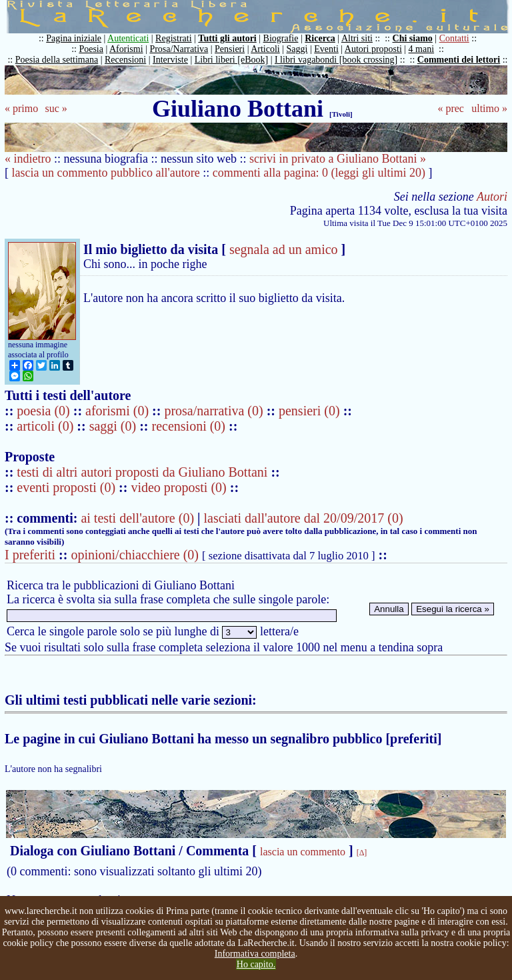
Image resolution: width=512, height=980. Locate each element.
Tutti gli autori (227, 38)
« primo (21, 108)
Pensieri (230, 49)
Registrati (173, 38)
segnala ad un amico (284, 249)
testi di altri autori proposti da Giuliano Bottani (142, 472)
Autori (492, 197)
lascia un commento (303, 852)
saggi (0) (115, 426)
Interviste (170, 60)
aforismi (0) (119, 411)
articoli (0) (47, 426)
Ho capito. (256, 964)
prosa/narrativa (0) (215, 411)
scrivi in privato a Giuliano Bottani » (338, 159)
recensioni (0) (189, 426)
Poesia (91, 49)
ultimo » (489, 108)
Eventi (326, 49)
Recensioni (125, 60)
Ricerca (320, 38)
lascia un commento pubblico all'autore (106, 173)
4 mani (422, 49)
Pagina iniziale (74, 38)
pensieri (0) (311, 411)
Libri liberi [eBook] (231, 60)
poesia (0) (45, 411)
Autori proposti (373, 49)
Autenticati (128, 38)
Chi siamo (413, 38)
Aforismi (126, 49)
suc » (56, 108)
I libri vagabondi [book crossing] (336, 60)
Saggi (297, 49)
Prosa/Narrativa (179, 49)
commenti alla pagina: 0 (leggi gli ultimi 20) (319, 173)
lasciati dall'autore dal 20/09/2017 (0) (303, 518)
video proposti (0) (178, 487)
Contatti (454, 38)
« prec (451, 108)
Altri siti (357, 38)
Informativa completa (255, 954)
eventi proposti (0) (66, 487)
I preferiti (30, 555)
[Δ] (362, 853)
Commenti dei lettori (459, 60)
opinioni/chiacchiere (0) (135, 555)
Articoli (265, 49)
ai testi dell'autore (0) (137, 518)
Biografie (281, 38)
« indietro (28, 159)
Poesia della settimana (57, 60)
